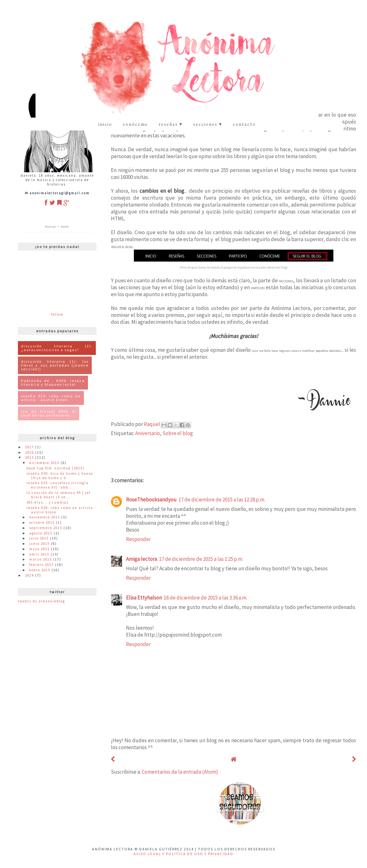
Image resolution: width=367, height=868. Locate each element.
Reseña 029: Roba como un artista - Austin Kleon (51, 398)
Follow (57, 314)
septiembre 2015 (46, 528)
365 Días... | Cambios (47, 502)
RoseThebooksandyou (151, 500)
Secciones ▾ (208, 124)
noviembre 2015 (45, 517)
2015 (30, 457)
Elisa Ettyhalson (144, 598)
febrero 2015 (42, 565)
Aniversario (148, 433)
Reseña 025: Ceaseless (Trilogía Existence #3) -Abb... (58, 485)
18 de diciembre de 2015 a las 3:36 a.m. (205, 598)
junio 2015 (40, 544)
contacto (244, 124)
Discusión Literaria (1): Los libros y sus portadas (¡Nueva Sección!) (55, 365)
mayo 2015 (40, 549)
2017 (30, 447)
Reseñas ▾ (171, 124)
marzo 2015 (41, 559)
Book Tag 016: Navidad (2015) (55, 468)
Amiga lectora (142, 559)
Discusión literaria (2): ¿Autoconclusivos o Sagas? (57, 348)
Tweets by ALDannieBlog (41, 601)
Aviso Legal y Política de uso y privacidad (183, 854)
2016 (30, 452)
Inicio (105, 124)
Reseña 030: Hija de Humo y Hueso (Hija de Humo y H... (60, 476)
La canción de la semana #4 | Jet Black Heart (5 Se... (59, 495)
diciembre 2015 (45, 463)
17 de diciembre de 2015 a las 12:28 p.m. (222, 500)
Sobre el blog (178, 433)
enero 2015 (40, 570)
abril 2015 (40, 554)
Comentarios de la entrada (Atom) (180, 772)
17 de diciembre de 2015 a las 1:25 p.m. (201, 559)
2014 (30, 575)
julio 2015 (40, 538)
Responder (138, 539)
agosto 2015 (41, 533)
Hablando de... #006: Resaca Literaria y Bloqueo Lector (53, 382)
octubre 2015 (43, 522)
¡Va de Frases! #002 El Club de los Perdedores (49, 413)
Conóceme (135, 124)
